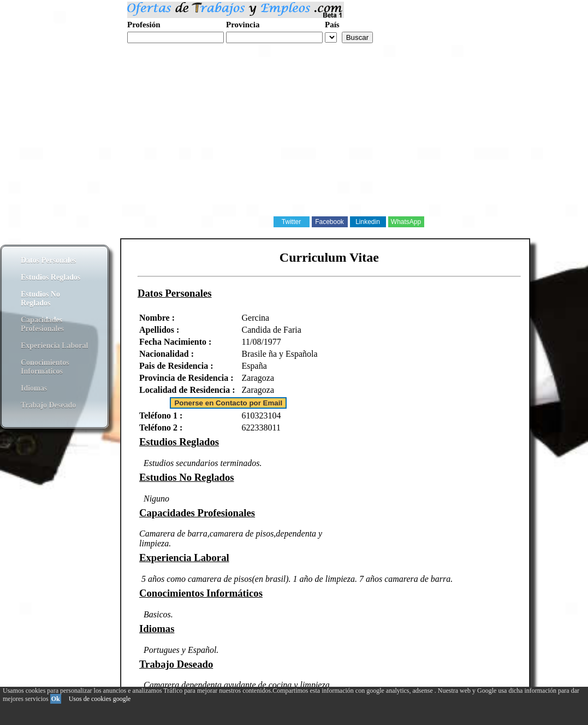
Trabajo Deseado (48, 405)
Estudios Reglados (51, 277)
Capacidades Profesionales (42, 324)
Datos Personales (49, 260)
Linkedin (368, 222)
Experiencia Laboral (54, 346)
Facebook (329, 222)
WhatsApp (406, 222)
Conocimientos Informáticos (45, 367)
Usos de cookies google (100, 699)
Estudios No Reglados (40, 299)
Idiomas (34, 388)
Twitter (291, 222)
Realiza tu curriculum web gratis (179, 49)
